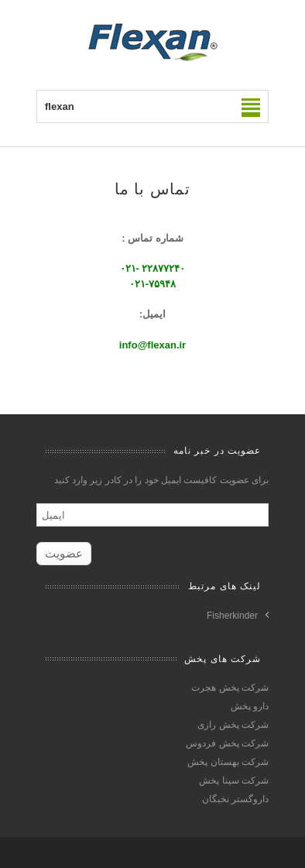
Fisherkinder (232, 616)
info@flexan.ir (152, 345)
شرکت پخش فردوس (227, 743)
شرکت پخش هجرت (230, 688)
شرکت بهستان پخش (228, 762)
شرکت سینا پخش (234, 781)
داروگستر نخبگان (235, 799)
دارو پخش (250, 706)
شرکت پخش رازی (233, 725)
